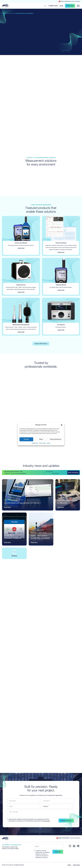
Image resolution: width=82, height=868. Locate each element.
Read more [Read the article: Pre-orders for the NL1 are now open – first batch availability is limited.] (34, 543)
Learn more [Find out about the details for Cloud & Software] (61, 252)
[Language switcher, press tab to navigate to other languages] (61, 6)
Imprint (49, 443)
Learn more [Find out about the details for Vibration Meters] (61, 290)
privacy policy (46, 821)
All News (14, 556)
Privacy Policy (43, 443)
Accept (26, 439)
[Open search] (45, 6)
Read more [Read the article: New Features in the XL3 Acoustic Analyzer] (7, 543)
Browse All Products (41, 344)
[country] (57, 806)
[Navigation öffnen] (78, 6)
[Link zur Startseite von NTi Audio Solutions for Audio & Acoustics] (5, 6)
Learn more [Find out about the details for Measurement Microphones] (21, 332)
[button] (62, 425)
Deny (41, 439)
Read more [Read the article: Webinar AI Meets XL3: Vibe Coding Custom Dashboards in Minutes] (61, 507)
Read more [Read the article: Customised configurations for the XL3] (7, 507)
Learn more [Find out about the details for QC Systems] (61, 330)
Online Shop (70, 6)
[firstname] (24, 801)
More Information (73, 473)
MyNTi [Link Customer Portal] (54, 6)
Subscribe (58, 852)
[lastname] (57, 801)
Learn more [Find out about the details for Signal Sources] (21, 292)
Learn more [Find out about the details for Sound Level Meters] (21, 248)
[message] (41, 814)
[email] (24, 806)
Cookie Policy (35, 443)
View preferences (56, 439)
